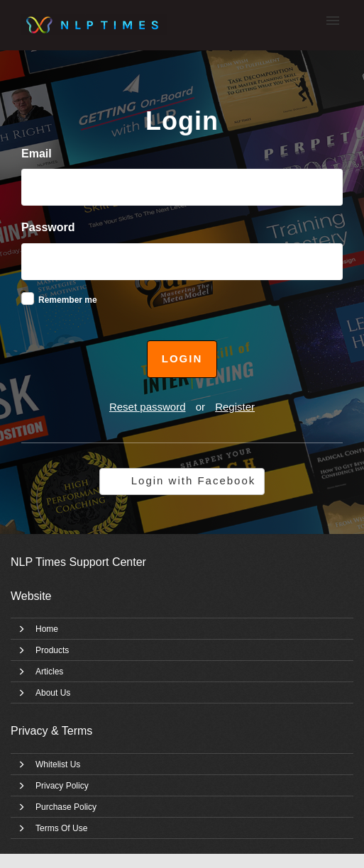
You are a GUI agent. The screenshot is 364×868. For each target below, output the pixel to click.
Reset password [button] (148, 407)
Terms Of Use (61, 828)
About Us (53, 693)
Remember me (68, 300)
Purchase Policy (66, 807)
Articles (49, 672)
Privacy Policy (62, 786)
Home (47, 629)
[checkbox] (28, 299)
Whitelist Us (58, 764)
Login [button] (182, 358)
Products (52, 650)
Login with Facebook (194, 480)
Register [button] (235, 407)
